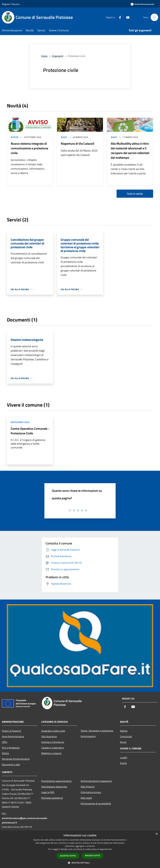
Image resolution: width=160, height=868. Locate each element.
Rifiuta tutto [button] (93, 856)
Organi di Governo (11, 731)
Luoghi (124, 757)
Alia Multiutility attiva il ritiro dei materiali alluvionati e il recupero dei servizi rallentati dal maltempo (130, 151)
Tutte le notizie (135, 194)
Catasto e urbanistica (52, 748)
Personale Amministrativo (16, 759)
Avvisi (64, 137)
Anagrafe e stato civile (53, 731)
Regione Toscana (11, 4)
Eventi (123, 763)
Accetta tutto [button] (68, 856)
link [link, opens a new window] (110, 849)
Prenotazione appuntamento (56, 781)
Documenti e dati (11, 764)
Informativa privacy (91, 792)
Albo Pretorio (88, 787)
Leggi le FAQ (48, 792)
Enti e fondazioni (11, 748)
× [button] (156, 834)
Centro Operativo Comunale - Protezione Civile (30, 431)
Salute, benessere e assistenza (97, 731)
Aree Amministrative (13, 736)
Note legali (86, 798)
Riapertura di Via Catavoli (77, 144)
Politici (5, 753)
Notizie (15, 137)
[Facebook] (119, 17)
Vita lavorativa (49, 736)
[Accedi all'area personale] (142, 4)
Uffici (5, 742)
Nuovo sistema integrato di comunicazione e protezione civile (29, 148)
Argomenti (58, 56)
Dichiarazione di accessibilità (96, 803)
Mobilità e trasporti (51, 753)
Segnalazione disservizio (54, 787)
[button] (80, 863)
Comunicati (126, 736)
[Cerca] (154, 17)
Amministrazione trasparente (96, 781)
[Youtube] (127, 17)
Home (44, 56)
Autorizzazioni (88, 736)
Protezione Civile (20, 422)
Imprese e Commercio (53, 742)
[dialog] (80, 849)
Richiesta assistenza (52, 798)
